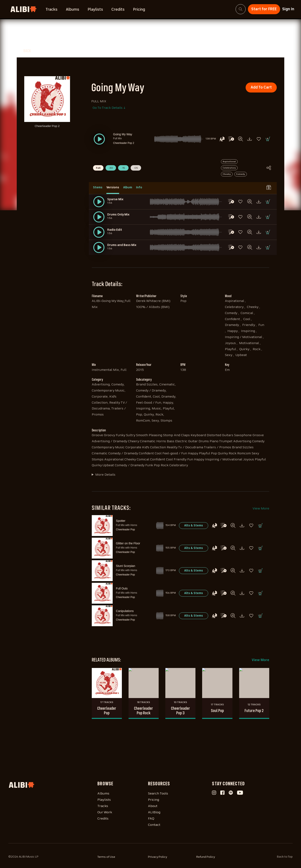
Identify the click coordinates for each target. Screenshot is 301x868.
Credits (118, 10)
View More (261, 509)
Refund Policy (206, 857)
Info (139, 188)
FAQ (151, 819)
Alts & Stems (194, 526)
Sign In (288, 9)
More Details (105, 475)
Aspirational (229, 162)
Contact (154, 825)
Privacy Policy (158, 857)
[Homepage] (53, 785)
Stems (98, 188)
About (153, 806)
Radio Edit (115, 230)
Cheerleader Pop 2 (124, 143)
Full (98, 168)
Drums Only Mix (118, 215)
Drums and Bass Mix (122, 245)
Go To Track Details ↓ (109, 108)
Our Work (105, 812)
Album (128, 188)
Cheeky (227, 174)
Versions (113, 188)
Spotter (121, 521)
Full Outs (122, 588)
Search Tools (158, 794)
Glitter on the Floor (128, 543)
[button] (99, 139)
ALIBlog (154, 812)
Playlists (95, 10)
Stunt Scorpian (126, 566)
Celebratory (229, 168)
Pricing (139, 10)
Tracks (52, 10)
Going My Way (123, 134)
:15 (123, 168)
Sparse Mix (115, 199)
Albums (73, 10)
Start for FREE (264, 9)
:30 (111, 168)
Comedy (240, 174)
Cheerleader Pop (126, 530)
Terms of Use (106, 857)
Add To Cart (261, 87)
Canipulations (125, 611)
